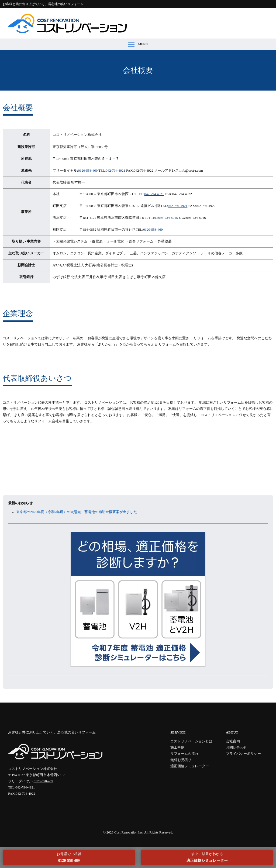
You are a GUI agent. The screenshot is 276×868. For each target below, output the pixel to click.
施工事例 (177, 748)
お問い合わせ (236, 748)
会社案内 (233, 741)
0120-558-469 (88, 171)
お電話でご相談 (69, 857)
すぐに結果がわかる (207, 857)
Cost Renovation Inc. (129, 832)
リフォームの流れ (184, 754)
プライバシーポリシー (243, 754)
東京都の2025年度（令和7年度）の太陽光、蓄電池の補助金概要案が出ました (77, 512)
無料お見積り (181, 760)
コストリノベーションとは (191, 741)
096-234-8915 (168, 218)
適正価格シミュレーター (190, 766)
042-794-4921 (115, 171)
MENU (138, 44)
